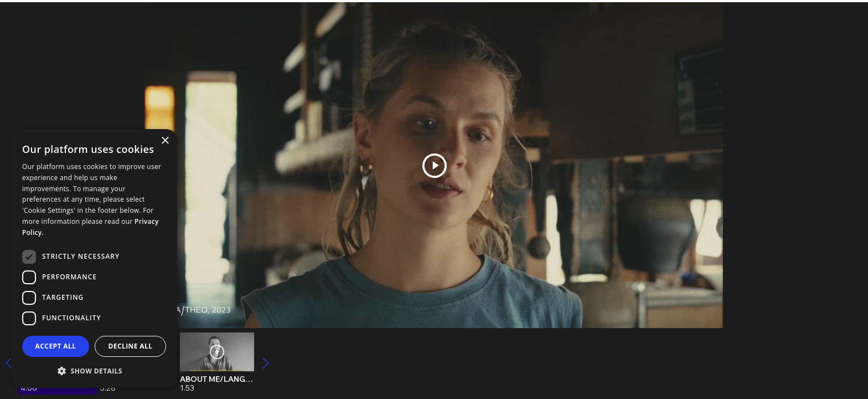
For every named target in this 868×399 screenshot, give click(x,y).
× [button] (165, 141)
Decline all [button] (131, 346)
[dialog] (94, 259)
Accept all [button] (56, 346)
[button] (94, 370)
